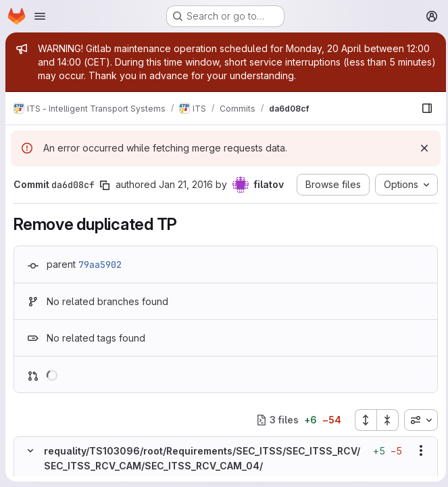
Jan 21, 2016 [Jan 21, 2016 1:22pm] (186, 184)
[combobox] (418, 420)
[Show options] (418, 450)
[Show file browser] (424, 108)
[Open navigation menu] (40, 16)
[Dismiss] (421, 148)
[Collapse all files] (384, 420)
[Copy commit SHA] (105, 185)
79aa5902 (100, 264)
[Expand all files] (362, 420)
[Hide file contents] (30, 450)
